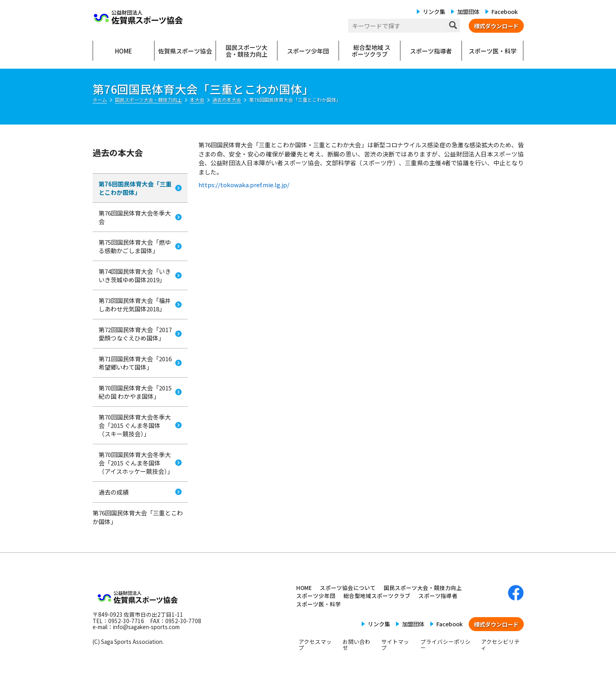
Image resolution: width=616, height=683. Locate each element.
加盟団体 (468, 11)
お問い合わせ (357, 645)
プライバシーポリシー (446, 645)
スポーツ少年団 (316, 596)
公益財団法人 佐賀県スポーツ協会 (139, 17)
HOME (304, 588)
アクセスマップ (315, 645)
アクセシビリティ (500, 645)
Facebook (505, 11)
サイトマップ (395, 645)
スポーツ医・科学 (319, 604)
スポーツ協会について (348, 588)
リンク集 (434, 11)
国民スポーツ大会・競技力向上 (423, 588)
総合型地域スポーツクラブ (377, 596)
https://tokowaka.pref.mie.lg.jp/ (244, 185)
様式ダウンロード (496, 26)
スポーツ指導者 (438, 596)
